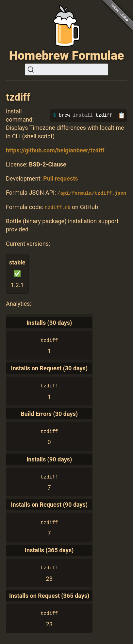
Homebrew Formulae (67, 55)
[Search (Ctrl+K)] (66, 69)
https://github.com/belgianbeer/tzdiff (55, 150)
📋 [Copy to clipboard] (122, 115)
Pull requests (60, 178)
